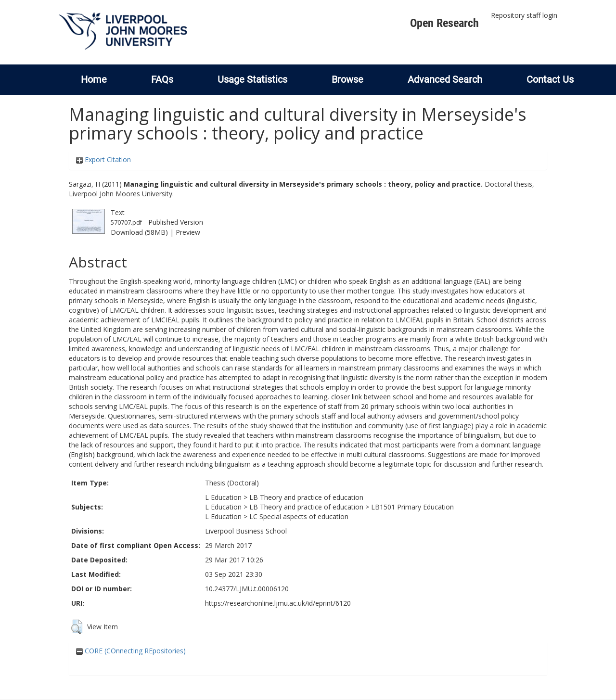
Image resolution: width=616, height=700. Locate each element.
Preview (188, 232)
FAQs (162, 79)
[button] (77, 627)
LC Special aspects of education (299, 516)
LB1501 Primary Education (412, 507)
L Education (223, 497)
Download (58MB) (139, 232)
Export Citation (103, 159)
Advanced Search (445, 79)
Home (94, 79)
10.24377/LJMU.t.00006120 (247, 589)
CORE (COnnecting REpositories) (131, 651)
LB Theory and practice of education (306, 497)
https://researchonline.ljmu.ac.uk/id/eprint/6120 (278, 603)
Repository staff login (524, 15)
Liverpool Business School (246, 531)
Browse (347, 79)
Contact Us (550, 79)
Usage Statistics (252, 79)
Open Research (444, 23)
